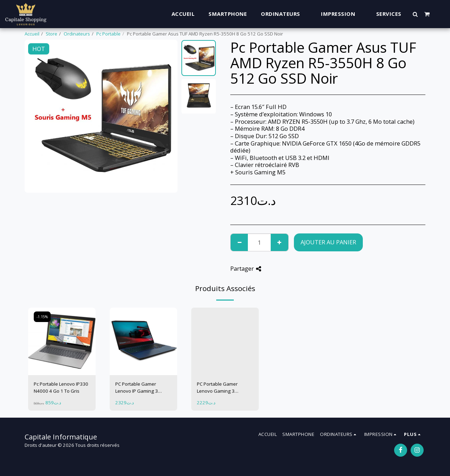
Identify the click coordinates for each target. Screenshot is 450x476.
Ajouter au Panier (328, 242)
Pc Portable (108, 34)
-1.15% (42, 317)
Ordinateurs (77, 34)
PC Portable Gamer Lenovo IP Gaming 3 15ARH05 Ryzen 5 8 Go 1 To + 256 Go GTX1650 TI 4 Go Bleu (143, 388)
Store (52, 34)
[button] (415, 14)
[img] (62, 341)
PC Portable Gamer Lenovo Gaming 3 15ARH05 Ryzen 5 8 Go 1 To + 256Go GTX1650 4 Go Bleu (224, 388)
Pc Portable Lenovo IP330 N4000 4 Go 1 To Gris (61, 387)
